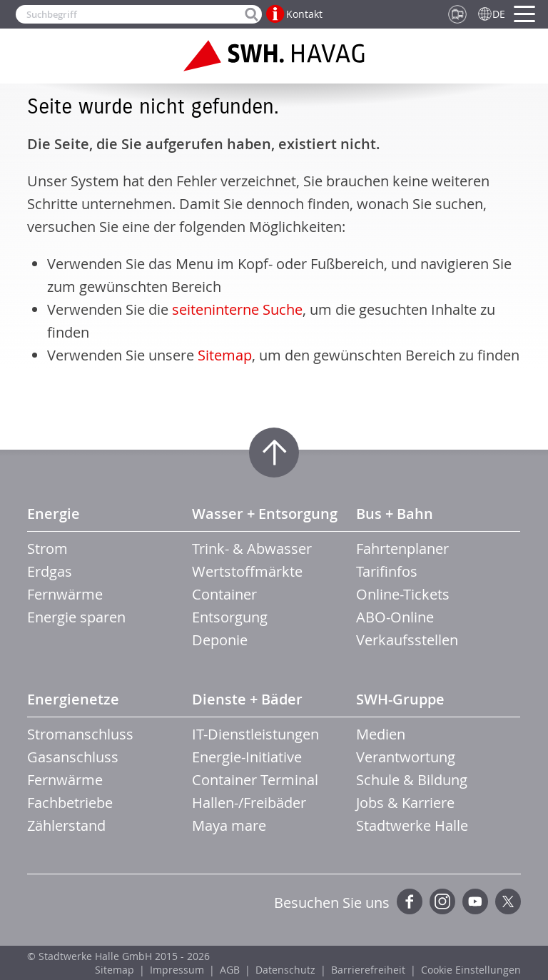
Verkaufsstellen (407, 640)
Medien (381, 734)
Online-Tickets (403, 594)
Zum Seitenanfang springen (274, 453)
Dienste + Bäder (247, 699)
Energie (54, 514)
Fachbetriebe (70, 803)
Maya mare (229, 825)
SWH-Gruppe (400, 699)
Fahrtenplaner (402, 549)
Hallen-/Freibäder (249, 803)
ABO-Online (395, 617)
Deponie (220, 640)
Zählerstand (66, 825)
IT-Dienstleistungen (255, 734)
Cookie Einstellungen (471, 970)
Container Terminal (255, 780)
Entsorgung (230, 617)
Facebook (410, 901)
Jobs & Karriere (405, 803)
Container (224, 594)
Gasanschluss (73, 757)
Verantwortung (406, 757)
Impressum (177, 970)
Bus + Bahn (395, 514)
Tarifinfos (387, 571)
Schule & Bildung (412, 780)
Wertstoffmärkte (247, 571)
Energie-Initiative (247, 757)
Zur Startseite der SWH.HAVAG (274, 56)
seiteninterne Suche (237, 309)
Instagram (442, 901)
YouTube (475, 901)
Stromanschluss (80, 734)
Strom (47, 549)
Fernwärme (65, 594)
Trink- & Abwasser (252, 549)
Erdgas (50, 571)
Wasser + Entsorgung (265, 514)
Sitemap (225, 355)
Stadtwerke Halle (412, 825)
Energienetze (73, 699)
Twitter (508, 901)
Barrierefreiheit (368, 970)
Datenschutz (285, 970)
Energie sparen (76, 617)
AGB (230, 970)
